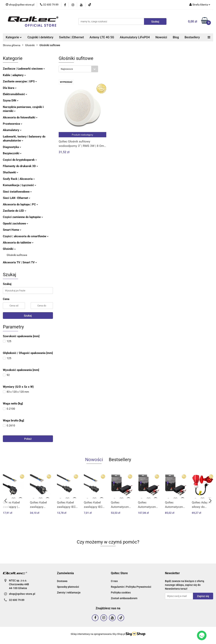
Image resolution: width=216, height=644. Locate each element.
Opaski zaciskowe (16, 224)
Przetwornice (13, 124)
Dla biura (10, 88)
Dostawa (62, 581)
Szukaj (28, 316)
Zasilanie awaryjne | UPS (20, 81)
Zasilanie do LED (15, 211)
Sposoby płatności (68, 587)
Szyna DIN (11, 100)
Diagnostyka (12, 147)
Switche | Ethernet (71, 37)
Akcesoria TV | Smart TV (20, 262)
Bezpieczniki (12, 153)
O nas (114, 581)
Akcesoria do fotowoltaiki (20, 117)
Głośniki (9, 249)
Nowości (161, 37)
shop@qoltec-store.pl (22, 594)
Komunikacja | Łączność (20, 185)
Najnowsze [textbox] (67, 69)
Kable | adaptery (14, 75)
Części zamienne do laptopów (23, 217)
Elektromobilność (15, 94)
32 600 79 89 (17, 600)
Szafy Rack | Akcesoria (19, 179)
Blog (176, 37)
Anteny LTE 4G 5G (102, 37)
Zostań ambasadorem (124, 598)
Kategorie (14, 37)
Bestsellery (192, 37)
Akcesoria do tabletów (18, 243)
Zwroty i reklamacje (69, 593)
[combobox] (78, 69)
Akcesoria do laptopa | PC (20, 204)
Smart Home (12, 230)
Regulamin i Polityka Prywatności (131, 587)
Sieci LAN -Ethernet (17, 198)
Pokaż (28, 439)
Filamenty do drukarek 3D (20, 166)
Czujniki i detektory (40, 37)
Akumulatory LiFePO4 (135, 37)
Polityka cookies (121, 593)
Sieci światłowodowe (17, 192)
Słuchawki (11, 172)
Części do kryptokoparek (20, 160)
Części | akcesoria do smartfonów (26, 236)
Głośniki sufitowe (17, 255)
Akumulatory (12, 130)
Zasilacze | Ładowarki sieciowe (24, 69)
